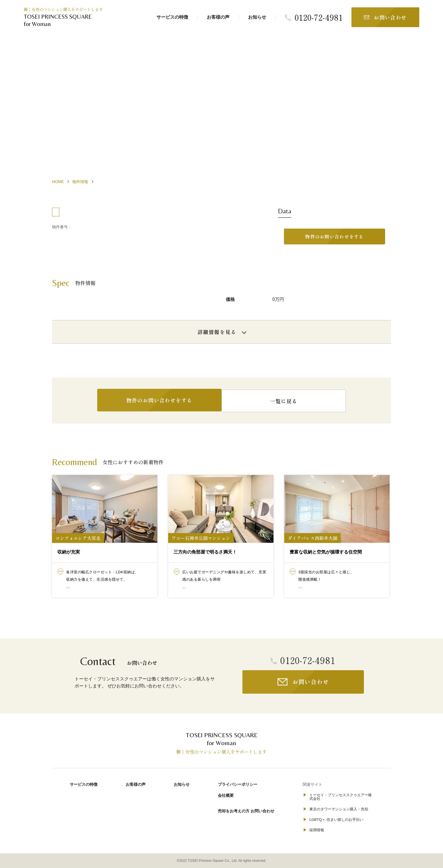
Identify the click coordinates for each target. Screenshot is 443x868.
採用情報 (317, 830)
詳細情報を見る (217, 333)
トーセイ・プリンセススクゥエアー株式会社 (341, 797)
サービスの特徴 (172, 17)
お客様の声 (218, 17)
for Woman (66, 20)
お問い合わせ (390, 17)
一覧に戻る (289, 402)
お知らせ (257, 17)
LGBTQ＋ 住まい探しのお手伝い (336, 820)
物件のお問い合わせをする (334, 237)
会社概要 (226, 795)
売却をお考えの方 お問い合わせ (246, 810)
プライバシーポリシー (238, 784)
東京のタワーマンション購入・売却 (339, 809)
